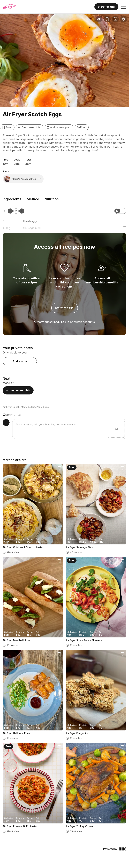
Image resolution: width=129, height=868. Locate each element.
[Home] (12, 7)
